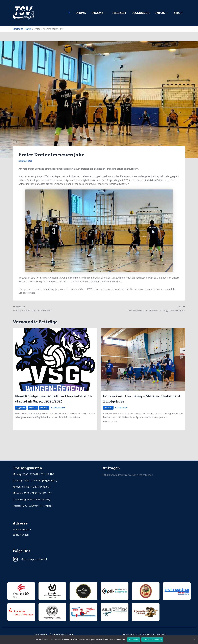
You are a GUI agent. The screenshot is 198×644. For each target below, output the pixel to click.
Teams (99, 13)
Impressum (41, 635)
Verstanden (133, 639)
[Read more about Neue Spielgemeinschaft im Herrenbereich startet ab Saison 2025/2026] (55, 359)
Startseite (18, 29)
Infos (162, 13)
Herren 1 (33, 408)
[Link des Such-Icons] (69, 13)
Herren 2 (44, 408)
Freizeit (119, 13)
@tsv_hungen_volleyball (34, 559)
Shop (178, 13)
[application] (105, 13)
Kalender (141, 13)
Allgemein (21, 408)
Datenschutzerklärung (61, 635)
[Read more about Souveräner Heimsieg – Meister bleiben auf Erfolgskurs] (143, 359)
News (81, 13)
